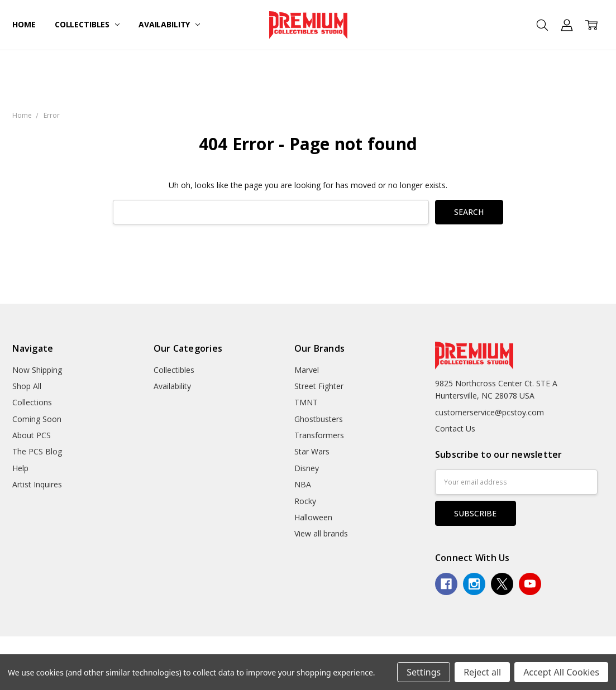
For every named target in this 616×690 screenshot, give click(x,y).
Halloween (313, 517)
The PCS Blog (37, 451)
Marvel (307, 370)
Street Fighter (319, 386)
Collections (32, 402)
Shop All (27, 386)
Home (24, 24)
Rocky (305, 501)
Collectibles (87, 24)
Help (20, 468)
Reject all (482, 672)
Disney (307, 468)
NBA (303, 484)
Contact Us (455, 428)
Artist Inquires (37, 484)
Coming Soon (37, 419)
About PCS (32, 435)
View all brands (321, 533)
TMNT (306, 402)
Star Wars (312, 451)
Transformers (319, 435)
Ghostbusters (319, 419)
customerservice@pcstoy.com (490, 412)
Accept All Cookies (561, 672)
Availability (169, 24)
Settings (424, 672)
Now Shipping (37, 370)
